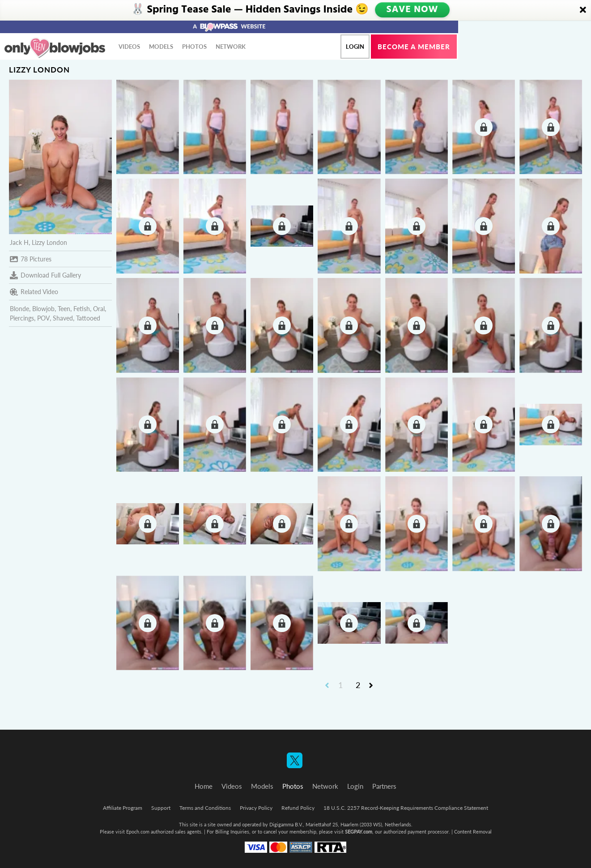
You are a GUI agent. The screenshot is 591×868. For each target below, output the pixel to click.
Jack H (19, 242)
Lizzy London (49, 242)
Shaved (63, 318)
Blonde (19, 309)
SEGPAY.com (359, 832)
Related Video (34, 292)
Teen (64, 309)
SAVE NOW (412, 10)
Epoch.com (138, 832)
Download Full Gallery (45, 275)
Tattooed (88, 318)
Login (355, 47)
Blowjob (43, 309)
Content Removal (473, 832)
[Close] (583, 10)
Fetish (82, 309)
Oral (99, 309)
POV (43, 318)
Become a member (414, 47)
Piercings (22, 318)
